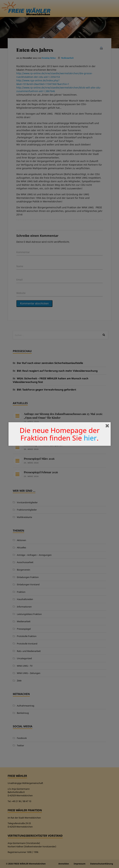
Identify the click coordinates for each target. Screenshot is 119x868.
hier (90, 438)
